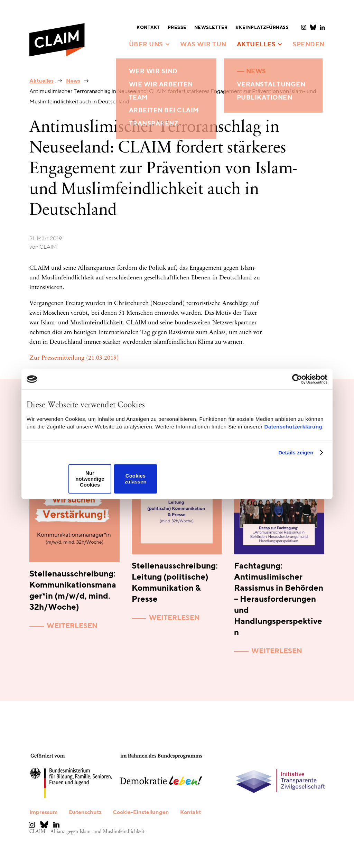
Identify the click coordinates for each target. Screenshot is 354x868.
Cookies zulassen (135, 479)
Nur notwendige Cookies (90, 479)
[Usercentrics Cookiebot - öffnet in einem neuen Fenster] (297, 379)
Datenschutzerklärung (294, 427)
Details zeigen (296, 453)
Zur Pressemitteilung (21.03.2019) (74, 358)
